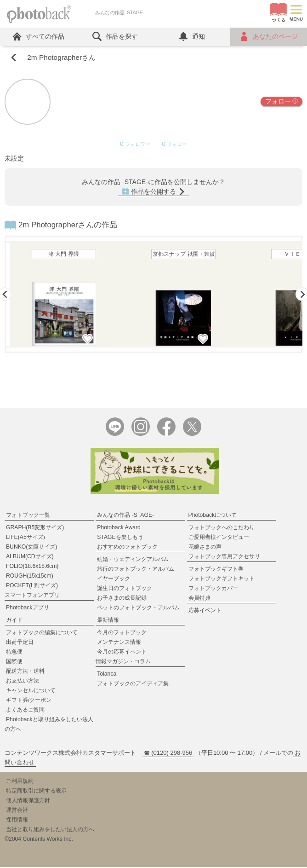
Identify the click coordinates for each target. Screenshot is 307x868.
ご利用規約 (20, 782)
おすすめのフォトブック (127, 548)
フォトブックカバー (213, 589)
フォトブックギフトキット (222, 579)
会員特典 (199, 599)
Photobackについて (213, 516)
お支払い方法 (23, 682)
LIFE (26, 538)
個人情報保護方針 (28, 801)
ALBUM (30, 557)
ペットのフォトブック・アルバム (138, 608)
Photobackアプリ (28, 608)
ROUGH (30, 577)
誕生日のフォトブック (125, 589)
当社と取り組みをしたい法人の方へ (50, 830)
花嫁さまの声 (205, 548)
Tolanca (107, 675)
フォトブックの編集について (42, 633)
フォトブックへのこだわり (222, 528)
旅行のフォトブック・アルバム (136, 570)
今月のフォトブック (122, 633)
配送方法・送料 (25, 672)
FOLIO (32, 567)
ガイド (14, 621)
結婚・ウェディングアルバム (133, 560)
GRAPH (35, 528)
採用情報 (17, 821)
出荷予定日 (20, 643)
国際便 (14, 662)
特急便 (14, 653)
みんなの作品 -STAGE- (125, 516)
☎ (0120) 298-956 (168, 754)
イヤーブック (114, 579)
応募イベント (205, 611)
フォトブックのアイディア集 (133, 684)
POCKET (32, 586)
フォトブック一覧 (28, 516)
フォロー (281, 102)
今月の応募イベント (122, 653)
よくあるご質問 (25, 711)
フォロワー (135, 145)
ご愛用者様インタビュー (219, 538)
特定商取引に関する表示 (36, 792)
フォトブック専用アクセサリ (224, 557)
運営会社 (17, 811)
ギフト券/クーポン (29, 701)
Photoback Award (119, 528)
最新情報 (108, 621)
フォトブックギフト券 (216, 570)
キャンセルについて (31, 691)
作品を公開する (153, 192)
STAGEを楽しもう (120, 538)
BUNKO (31, 548)
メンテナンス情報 (119, 643)
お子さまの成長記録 (122, 599)
